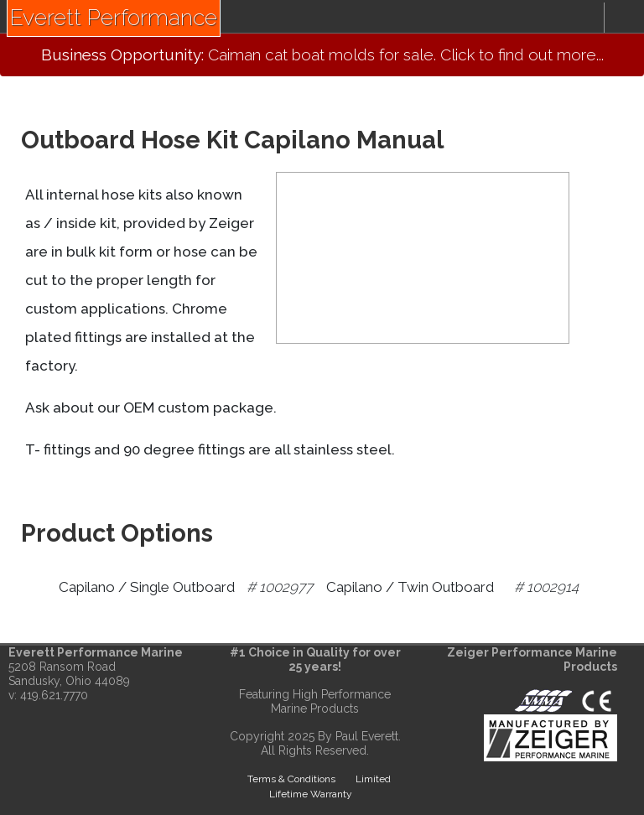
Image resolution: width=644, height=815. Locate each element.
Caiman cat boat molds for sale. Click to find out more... (322, 55)
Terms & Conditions (291, 779)
